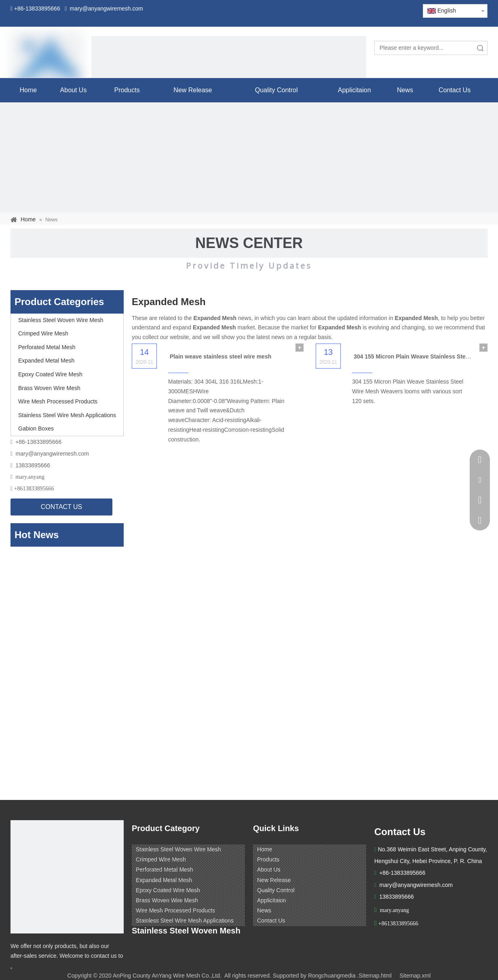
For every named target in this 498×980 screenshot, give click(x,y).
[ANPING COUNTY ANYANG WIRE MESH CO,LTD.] (67, 877)
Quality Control (276, 890)
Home (265, 849)
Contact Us (271, 921)
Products (268, 859)
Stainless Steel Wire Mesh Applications (67, 415)
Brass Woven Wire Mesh (49, 388)
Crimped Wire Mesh (43, 333)
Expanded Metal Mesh (46, 361)
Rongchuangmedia (332, 976)
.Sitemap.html (374, 976)
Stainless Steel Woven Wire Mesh (61, 320)
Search (480, 48)
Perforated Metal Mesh (47, 347)
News (264, 910)
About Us (269, 870)
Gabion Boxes (36, 428)
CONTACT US (62, 507)
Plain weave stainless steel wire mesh (221, 356)
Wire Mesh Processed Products (58, 401)
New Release (274, 880)
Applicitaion (272, 900)
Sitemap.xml (415, 976)
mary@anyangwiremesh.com (53, 454)
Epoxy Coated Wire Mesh (50, 374)
